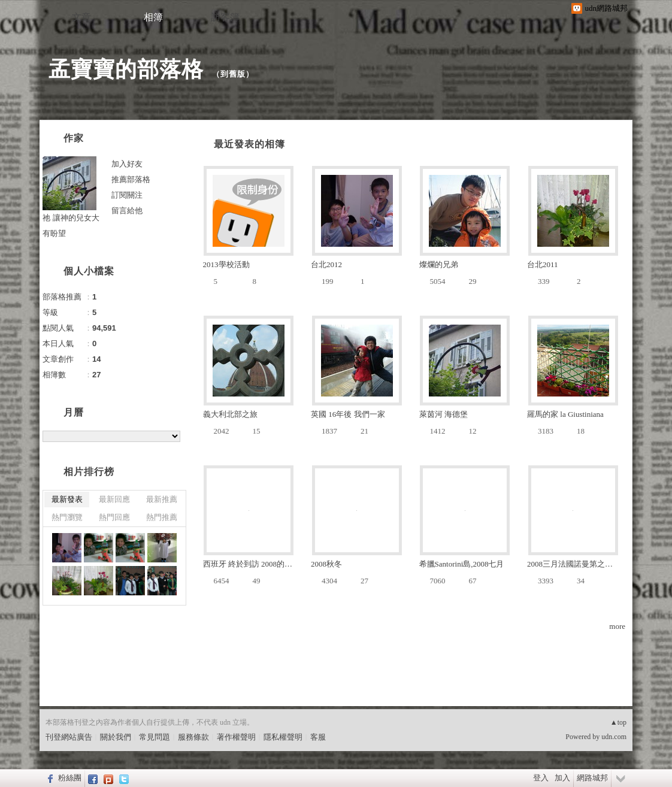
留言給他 (127, 211)
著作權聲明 (236, 737)
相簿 (153, 17)
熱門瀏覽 (67, 517)
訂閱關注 (127, 195)
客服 (318, 737)
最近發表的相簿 (249, 144)
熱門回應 (114, 517)
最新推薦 (162, 499)
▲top (618, 722)
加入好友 (127, 164)
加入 (562, 778)
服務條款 (193, 737)
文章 (81, 17)
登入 (541, 778)
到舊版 (233, 74)
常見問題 (155, 737)
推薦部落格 (131, 179)
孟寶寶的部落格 (126, 69)
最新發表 (67, 499)
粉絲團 (70, 778)
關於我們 (116, 737)
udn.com (614, 737)
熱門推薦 (162, 517)
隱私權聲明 (283, 737)
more (617, 626)
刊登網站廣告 (69, 737)
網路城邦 (592, 778)
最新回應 (114, 499)
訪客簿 (225, 17)
